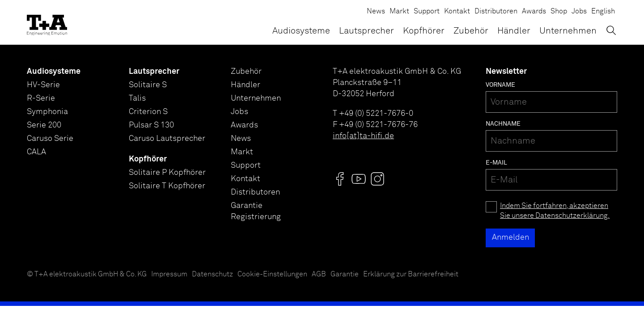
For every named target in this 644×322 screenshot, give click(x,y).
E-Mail (496, 163)
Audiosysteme (301, 31)
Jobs (579, 11)
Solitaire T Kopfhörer (167, 186)
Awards (534, 11)
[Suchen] (611, 30)
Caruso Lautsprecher (167, 139)
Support (427, 11)
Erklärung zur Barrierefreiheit (411, 274)
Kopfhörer (424, 31)
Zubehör (471, 31)
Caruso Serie (50, 139)
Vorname (500, 85)
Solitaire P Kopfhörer (167, 173)
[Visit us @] (340, 179)
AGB (319, 274)
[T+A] (47, 22)
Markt (399, 11)
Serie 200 (44, 125)
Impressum (169, 274)
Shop (559, 11)
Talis (137, 98)
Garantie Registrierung (256, 211)
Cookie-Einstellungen (272, 274)
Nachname (503, 124)
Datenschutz (212, 274)
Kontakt (457, 11)
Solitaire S (148, 85)
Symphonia (47, 112)
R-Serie (41, 98)
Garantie (345, 274)
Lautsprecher (366, 31)
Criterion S (148, 112)
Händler (514, 31)
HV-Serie (43, 85)
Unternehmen (568, 31)
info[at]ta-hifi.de (363, 136)
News (376, 11)
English (603, 11)
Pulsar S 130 (151, 125)
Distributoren (496, 11)
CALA (36, 152)
